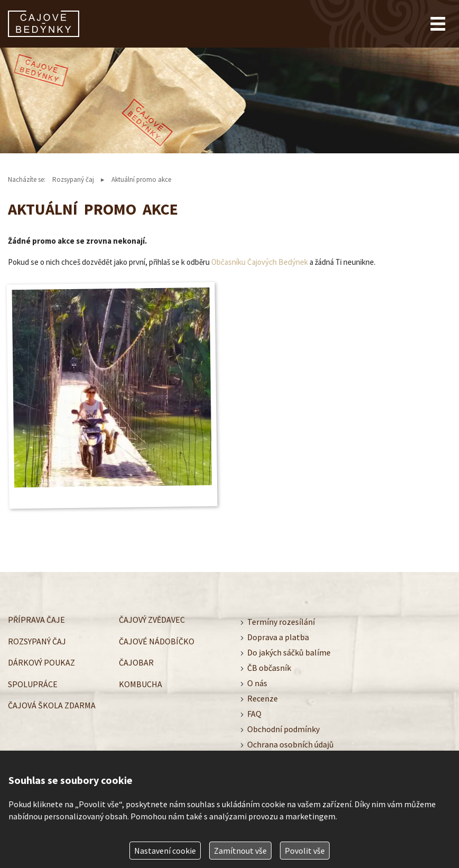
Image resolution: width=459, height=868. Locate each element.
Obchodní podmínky (283, 729)
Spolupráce (33, 684)
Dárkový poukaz (41, 662)
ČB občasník (269, 668)
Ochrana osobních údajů (291, 744)
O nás (257, 683)
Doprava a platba (278, 637)
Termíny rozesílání (281, 622)
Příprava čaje (36, 620)
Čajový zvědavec (152, 620)
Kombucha (140, 684)
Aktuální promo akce (141, 179)
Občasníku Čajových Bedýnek (260, 262)
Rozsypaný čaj (73, 179)
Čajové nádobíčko (157, 641)
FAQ (254, 714)
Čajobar (136, 662)
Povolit (305, 851)
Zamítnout (240, 851)
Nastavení (165, 851)
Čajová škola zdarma (52, 705)
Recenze (263, 698)
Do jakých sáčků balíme (289, 652)
